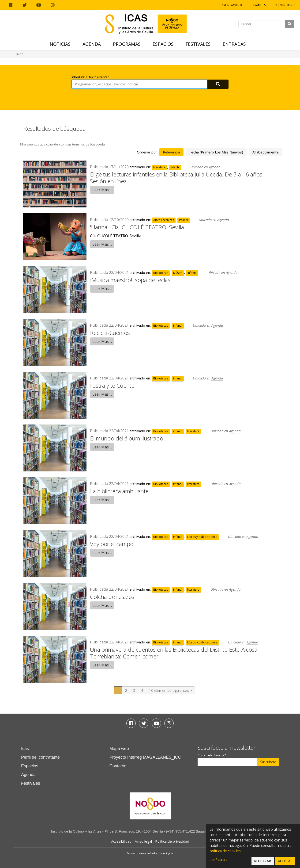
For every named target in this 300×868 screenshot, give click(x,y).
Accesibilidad (121, 841)
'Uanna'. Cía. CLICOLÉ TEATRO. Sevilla (137, 227)
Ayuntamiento (233, 5)
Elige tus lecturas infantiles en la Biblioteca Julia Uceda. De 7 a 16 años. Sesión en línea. (177, 178)
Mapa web (119, 749)
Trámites (259, 5)
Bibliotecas (161, 273)
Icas (25, 749)
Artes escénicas (164, 220)
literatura (159, 167)
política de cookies (225, 851)
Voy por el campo (112, 544)
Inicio (20, 54)
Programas (127, 44)
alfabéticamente (266, 152)
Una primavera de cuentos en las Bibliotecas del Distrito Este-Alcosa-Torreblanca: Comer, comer (175, 653)
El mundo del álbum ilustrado (127, 438)
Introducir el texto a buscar (90, 77)
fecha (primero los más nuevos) (216, 152)
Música (178, 273)
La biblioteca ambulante (119, 491)
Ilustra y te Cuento (112, 385)
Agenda (92, 44)
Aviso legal (143, 841)
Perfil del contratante (40, 757)
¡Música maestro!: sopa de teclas (130, 280)
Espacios (163, 44)
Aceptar (285, 861)
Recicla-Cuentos (110, 333)
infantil (175, 167)
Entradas (234, 44)
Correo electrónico (212, 755)
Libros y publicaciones (202, 537)
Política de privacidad (172, 841)
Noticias (60, 44)
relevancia (171, 152)
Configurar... (219, 860)
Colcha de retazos (112, 597)
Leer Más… (102, 190)
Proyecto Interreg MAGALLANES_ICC (145, 757)
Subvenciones (285, 5)
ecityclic (168, 853)
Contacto (118, 766)
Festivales (198, 44)
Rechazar (262, 861)
